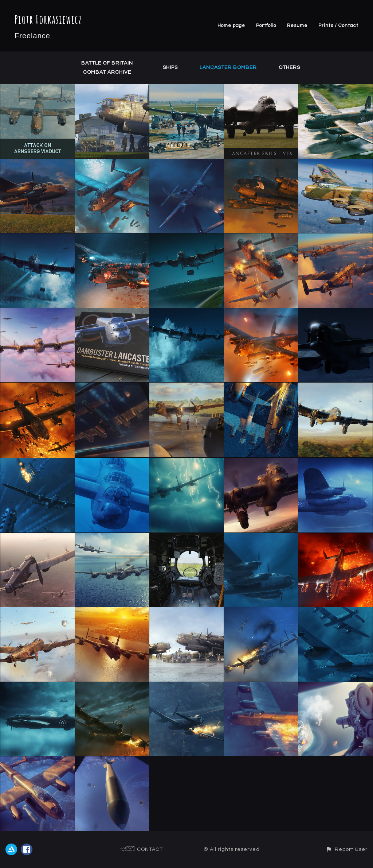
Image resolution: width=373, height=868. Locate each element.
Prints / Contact (338, 26)
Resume (297, 26)
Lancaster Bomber (228, 67)
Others (289, 67)
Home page (231, 26)
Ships (170, 67)
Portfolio (266, 26)
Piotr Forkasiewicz (48, 19)
